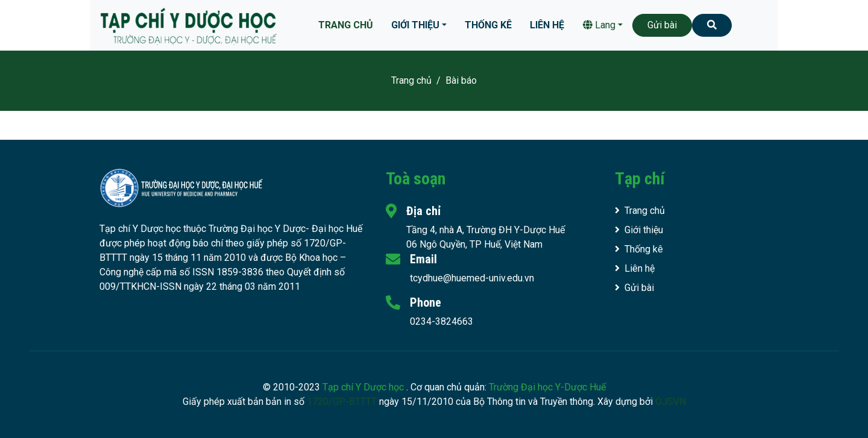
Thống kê (488, 25)
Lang (599, 25)
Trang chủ (346, 25)
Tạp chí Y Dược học (364, 387)
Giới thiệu (415, 25)
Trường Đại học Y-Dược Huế (547, 387)
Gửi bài (662, 25)
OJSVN (671, 402)
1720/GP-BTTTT (342, 402)
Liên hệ (547, 25)
